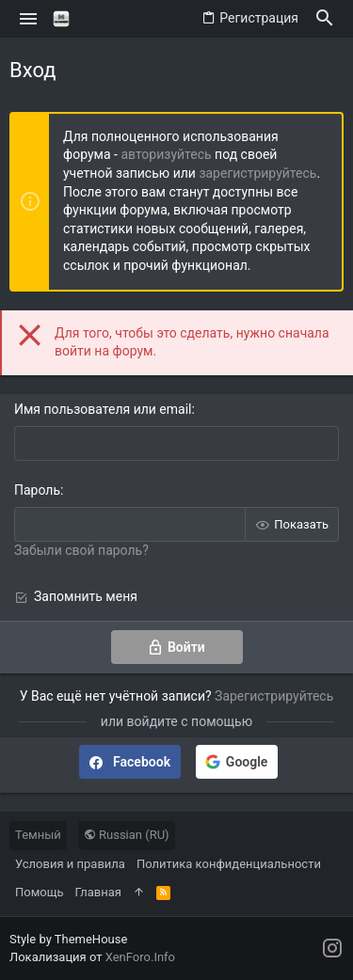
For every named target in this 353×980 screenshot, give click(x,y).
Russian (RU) (127, 835)
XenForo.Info (140, 957)
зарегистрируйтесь (257, 173)
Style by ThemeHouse (68, 939)
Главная (98, 892)
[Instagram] (332, 948)
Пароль (37, 490)
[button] (29, 19)
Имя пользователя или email (103, 409)
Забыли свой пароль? (81, 550)
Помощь (40, 892)
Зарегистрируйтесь (274, 696)
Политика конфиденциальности (229, 864)
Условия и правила (70, 864)
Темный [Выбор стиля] (38, 835)
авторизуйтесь (166, 154)
